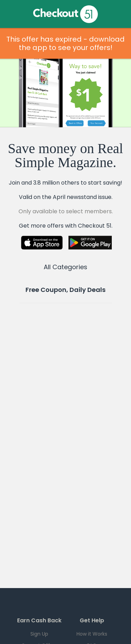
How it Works (92, 634)
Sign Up (39, 634)
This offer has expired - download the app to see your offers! (65, 43)
